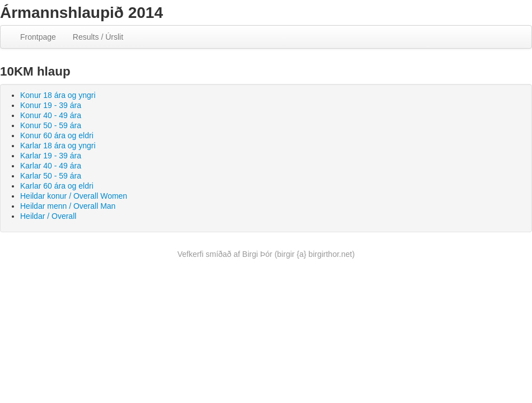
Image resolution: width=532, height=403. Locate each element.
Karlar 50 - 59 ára (51, 176)
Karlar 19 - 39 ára (51, 156)
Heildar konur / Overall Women (74, 196)
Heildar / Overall (48, 216)
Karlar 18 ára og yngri (58, 146)
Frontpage (38, 37)
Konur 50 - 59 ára (51, 125)
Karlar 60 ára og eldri (57, 186)
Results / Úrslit (98, 37)
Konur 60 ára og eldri (57, 135)
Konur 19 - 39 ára (51, 105)
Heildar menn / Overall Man (68, 206)
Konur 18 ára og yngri (58, 95)
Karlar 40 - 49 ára (51, 166)
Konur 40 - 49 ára (51, 115)
